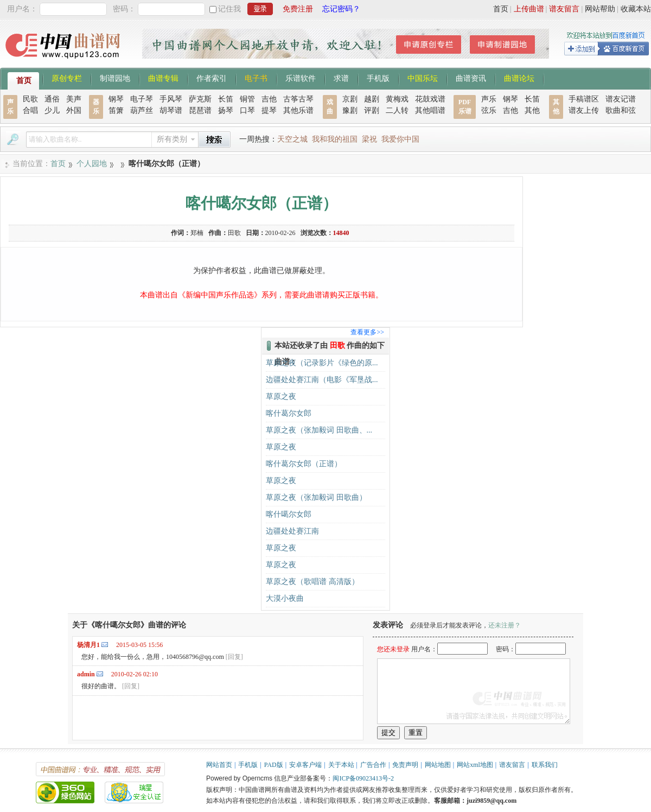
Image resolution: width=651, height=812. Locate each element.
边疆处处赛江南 (292, 531)
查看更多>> (367, 332)
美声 (74, 99)
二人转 (397, 110)
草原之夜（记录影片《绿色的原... (322, 363)
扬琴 (226, 110)
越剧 (372, 99)
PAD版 (274, 765)
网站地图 (438, 765)
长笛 (226, 99)
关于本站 (341, 765)
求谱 (341, 78)
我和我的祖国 (335, 139)
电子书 (256, 78)
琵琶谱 (200, 110)
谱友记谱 (621, 99)
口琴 (247, 110)
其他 (532, 110)
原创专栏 (67, 78)
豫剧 (350, 110)
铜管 (247, 99)
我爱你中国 (400, 139)
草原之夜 (281, 397)
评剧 (372, 110)
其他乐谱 (298, 110)
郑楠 (197, 233)
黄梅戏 (397, 99)
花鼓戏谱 (430, 99)
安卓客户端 (305, 765)
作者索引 (212, 78)
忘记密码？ (341, 9)
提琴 (269, 110)
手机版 (378, 78)
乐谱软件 (301, 78)
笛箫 (116, 110)
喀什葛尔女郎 (289, 413)
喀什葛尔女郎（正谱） (304, 464)
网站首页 (219, 765)
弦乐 (489, 110)
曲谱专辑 (163, 78)
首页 (501, 9)
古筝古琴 (298, 99)
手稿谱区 (584, 99)
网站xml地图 (475, 765)
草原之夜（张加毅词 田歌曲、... (319, 430)
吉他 (269, 99)
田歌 (234, 233)
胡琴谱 (171, 110)
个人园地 (92, 164)
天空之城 (292, 139)
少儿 (52, 110)
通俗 (52, 99)
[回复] (234, 657)
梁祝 (369, 139)
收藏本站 (636, 9)
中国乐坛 (423, 78)
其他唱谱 (430, 110)
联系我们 (545, 765)
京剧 (350, 99)
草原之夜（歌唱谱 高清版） (312, 582)
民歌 (30, 99)
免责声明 (405, 765)
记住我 (229, 9)
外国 (74, 110)
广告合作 (373, 765)
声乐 (489, 99)
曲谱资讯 (471, 78)
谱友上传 (584, 110)
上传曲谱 (529, 9)
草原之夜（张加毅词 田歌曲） (316, 497)
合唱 (30, 110)
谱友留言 (564, 9)
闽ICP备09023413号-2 (363, 778)
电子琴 (142, 99)
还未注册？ (505, 625)
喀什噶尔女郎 (289, 514)
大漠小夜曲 (285, 598)
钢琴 (116, 99)
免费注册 (298, 9)
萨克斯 (200, 99)
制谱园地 (115, 78)
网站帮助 (600, 9)
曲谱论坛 (519, 78)
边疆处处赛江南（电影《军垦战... (322, 380)
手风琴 (171, 99)
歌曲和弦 (621, 110)
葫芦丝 (142, 110)
